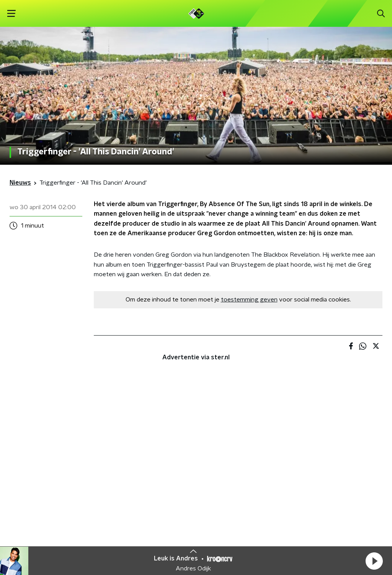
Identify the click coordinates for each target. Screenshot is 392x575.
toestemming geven (249, 300)
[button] (374, 561)
